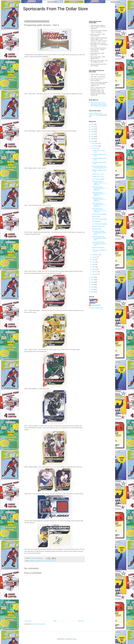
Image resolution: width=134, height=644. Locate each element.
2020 (93, 139)
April (94, 267)
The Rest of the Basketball (100, 219)
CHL (42, 561)
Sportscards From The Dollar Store (55, 9)
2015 (93, 285)
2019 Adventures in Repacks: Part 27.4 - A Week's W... (99, 194)
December (96, 143)
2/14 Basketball (96, 221)
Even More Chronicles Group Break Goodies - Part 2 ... (99, 238)
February (95, 272)
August (95, 257)
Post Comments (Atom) (38, 624)
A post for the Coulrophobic (100, 224)
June (94, 262)
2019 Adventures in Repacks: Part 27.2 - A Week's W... (99, 205)
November (96, 146)
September (96, 255)
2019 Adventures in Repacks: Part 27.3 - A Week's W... (99, 199)
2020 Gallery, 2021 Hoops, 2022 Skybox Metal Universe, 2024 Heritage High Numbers (99, 104)
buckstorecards (96, 305)
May (94, 264)
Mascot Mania (96, 217)
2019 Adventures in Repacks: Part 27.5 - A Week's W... (99, 188)
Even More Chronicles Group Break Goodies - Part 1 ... (99, 244)
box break (38, 561)
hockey (46, 561)
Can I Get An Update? (98, 179)
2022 (93, 134)
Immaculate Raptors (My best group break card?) (100, 167)
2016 (93, 282)
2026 (93, 124)
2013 (93, 289)
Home (55, 621)
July (94, 260)
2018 (93, 277)
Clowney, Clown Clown (99, 226)
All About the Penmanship (99, 214)
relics (49, 561)
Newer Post (28, 621)
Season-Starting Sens (98, 248)
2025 (93, 127)
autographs (32, 561)
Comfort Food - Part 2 (98, 174)
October (95, 148)
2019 (93, 141)
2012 (93, 292)
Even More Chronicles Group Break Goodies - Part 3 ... (99, 233)
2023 (93, 132)
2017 (93, 280)
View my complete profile (96, 308)
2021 (93, 136)
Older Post (81, 621)
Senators (54, 561)
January (95, 274)
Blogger (74, 639)
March (94, 269)
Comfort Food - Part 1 (98, 177)
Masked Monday (97, 229)
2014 (93, 287)
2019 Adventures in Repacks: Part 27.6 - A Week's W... (99, 183)
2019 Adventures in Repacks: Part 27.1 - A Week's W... (99, 210)
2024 (93, 129)
